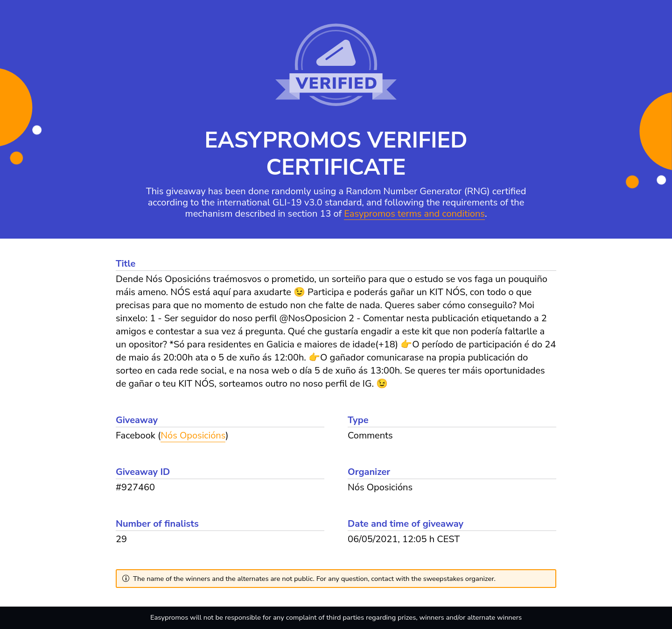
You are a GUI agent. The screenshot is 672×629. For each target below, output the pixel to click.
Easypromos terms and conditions (414, 214)
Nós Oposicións (193, 435)
